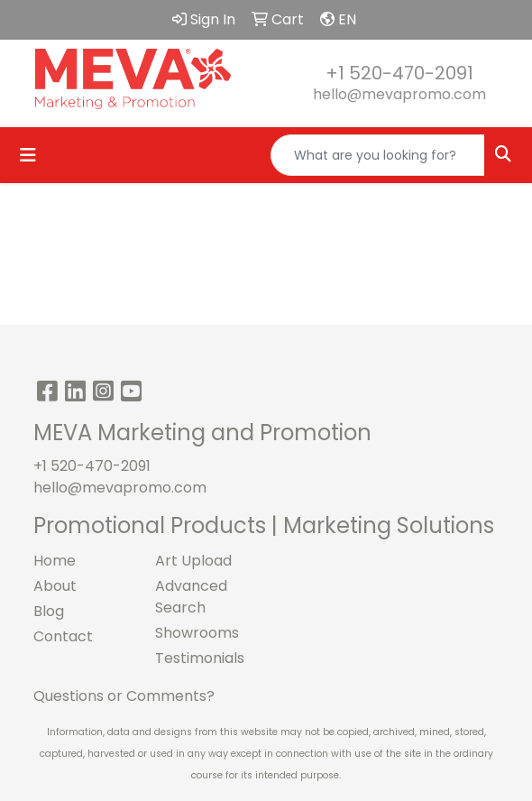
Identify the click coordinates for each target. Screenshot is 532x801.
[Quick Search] (378, 155)
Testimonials (200, 658)
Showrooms (197, 633)
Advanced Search (191, 597)
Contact (63, 636)
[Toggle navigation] (28, 155)
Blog (49, 611)
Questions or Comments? (124, 696)
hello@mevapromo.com (399, 94)
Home (55, 561)
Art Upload (193, 561)
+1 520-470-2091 (399, 73)
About (55, 586)
